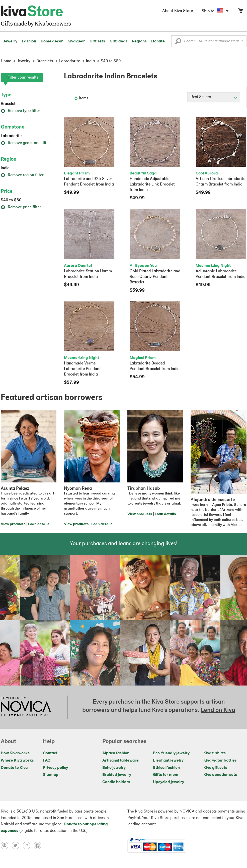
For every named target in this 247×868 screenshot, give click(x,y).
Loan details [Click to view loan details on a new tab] (39, 524)
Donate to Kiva (14, 768)
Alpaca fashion (116, 753)
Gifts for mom (166, 775)
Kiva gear (76, 41)
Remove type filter (20, 111)
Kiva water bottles (220, 761)
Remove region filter (22, 175)
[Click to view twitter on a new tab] (17, 845)
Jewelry (10, 41)
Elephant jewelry (168, 761)
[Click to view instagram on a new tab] (28, 845)
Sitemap (51, 775)
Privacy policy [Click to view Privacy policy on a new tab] (55, 768)
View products (13, 524)
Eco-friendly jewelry (171, 753)
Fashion (29, 41)
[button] (178, 42)
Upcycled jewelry (169, 782)
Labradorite (11, 136)
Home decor (52, 41)
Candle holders (116, 782)
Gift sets (97, 41)
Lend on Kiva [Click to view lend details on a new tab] (218, 710)
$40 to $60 (11, 200)
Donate (158, 41)
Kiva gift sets (215, 768)
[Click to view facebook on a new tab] (39, 845)
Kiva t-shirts (215, 753)
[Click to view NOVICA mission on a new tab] (26, 707)
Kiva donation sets (220, 775)
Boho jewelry (114, 768)
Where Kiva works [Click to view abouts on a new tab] (17, 761)
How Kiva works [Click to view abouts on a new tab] (15, 753)
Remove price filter (21, 207)
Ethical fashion (166, 768)
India (5, 168)
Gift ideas (118, 41)
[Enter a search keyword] (209, 41)
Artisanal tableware (120, 761)
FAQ (47, 761)
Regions (139, 41)
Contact (50, 753)
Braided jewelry (117, 775)
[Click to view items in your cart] (240, 12)
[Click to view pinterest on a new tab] (6, 845)
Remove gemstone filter (25, 143)
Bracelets (9, 104)
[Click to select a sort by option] (214, 97)
